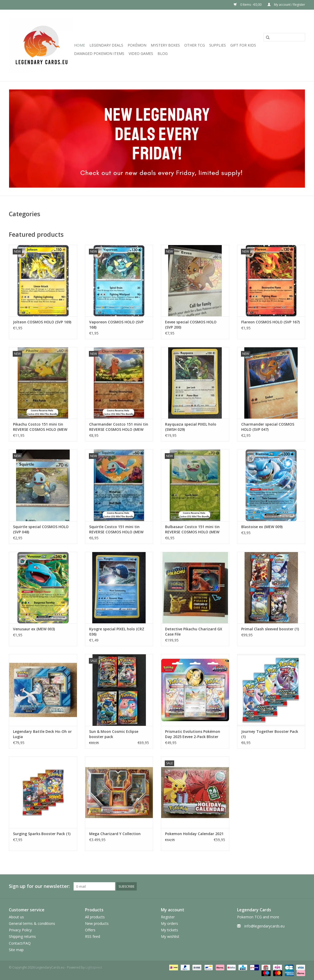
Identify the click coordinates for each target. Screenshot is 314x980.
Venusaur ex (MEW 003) (34, 629)
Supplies (218, 45)
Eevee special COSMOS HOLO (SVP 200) (191, 325)
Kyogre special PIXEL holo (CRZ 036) (117, 632)
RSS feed (93, 936)
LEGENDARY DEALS (106, 45)
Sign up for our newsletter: (39, 886)
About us (16, 917)
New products (97, 923)
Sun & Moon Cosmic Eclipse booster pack (114, 734)
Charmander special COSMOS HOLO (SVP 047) (268, 427)
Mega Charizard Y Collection (115, 834)
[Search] (284, 37)
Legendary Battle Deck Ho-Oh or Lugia (42, 734)
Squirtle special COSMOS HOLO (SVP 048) (41, 529)
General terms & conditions (32, 923)
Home (80, 45)
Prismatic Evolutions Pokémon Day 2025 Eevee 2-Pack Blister (193, 734)
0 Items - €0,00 (248, 5)
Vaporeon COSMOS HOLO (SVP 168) (116, 325)
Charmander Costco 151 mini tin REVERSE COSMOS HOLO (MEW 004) (119, 427)
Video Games (141, 53)
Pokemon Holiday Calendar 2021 (194, 834)
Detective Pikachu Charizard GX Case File (194, 632)
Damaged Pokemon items (99, 53)
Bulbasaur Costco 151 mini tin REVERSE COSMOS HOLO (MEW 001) (192, 529)
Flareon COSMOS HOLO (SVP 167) (270, 322)
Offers (90, 930)
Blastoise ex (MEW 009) (262, 527)
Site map (16, 950)
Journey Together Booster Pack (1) (270, 734)
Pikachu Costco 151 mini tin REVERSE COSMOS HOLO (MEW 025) (40, 427)
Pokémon (137, 45)
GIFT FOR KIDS (243, 45)
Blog (163, 53)
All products (95, 917)
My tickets (169, 930)
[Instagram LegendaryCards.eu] (301, 886)
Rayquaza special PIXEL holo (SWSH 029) (191, 427)
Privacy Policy (20, 930)
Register (168, 917)
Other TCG (195, 45)
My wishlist (170, 936)
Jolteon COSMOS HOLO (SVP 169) (42, 322)
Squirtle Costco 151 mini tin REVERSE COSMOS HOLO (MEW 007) (116, 529)
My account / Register (286, 5)
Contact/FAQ (20, 943)
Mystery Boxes (165, 45)
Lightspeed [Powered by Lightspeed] (94, 967)
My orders (169, 923)
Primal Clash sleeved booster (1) (270, 629)
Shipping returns (22, 936)
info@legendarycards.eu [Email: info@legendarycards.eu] (264, 926)
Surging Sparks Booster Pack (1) (42, 834)
